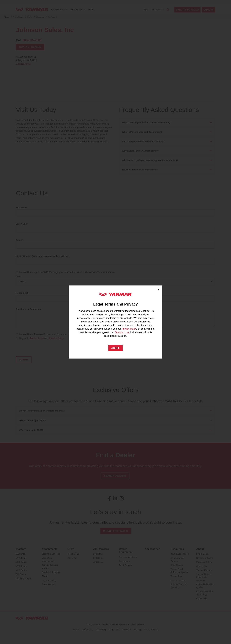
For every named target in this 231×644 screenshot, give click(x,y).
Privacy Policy (129, 329)
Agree (116, 348)
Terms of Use (122, 332)
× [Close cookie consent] (159, 289)
